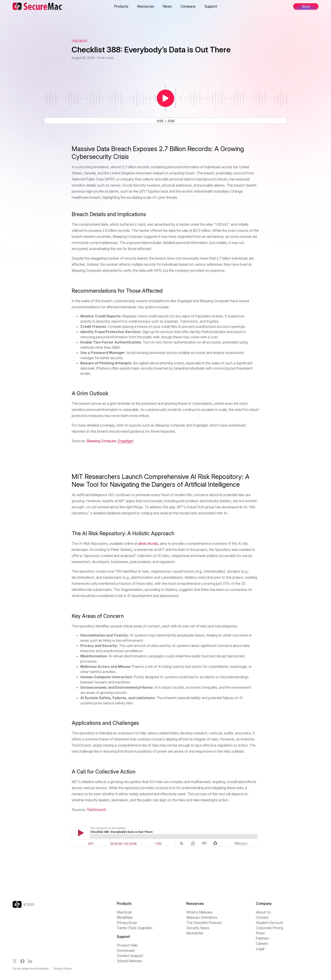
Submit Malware (129, 961)
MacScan (124, 912)
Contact (262, 917)
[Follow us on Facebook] (22, 961)
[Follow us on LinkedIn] (30, 961)
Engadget (125, 441)
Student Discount (270, 923)
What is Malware (199, 912)
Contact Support (130, 956)
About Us (263, 912)
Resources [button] (146, 6)
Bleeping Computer (101, 441)
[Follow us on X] (15, 961)
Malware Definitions (202, 917)
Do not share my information (31, 969)
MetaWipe (125, 917)
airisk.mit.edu (148, 543)
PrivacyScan (127, 923)
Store (306, 6)
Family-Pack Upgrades (135, 928)
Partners (262, 938)
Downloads (126, 950)
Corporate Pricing (270, 928)
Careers (262, 943)
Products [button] (121, 6)
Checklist (80, 41)
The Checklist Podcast (204, 923)
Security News (198, 928)
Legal (260, 949)
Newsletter (195, 933)
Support (211, 6)
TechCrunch (96, 810)
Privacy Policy (63, 969)
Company (188, 6)
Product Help (127, 945)
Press (260, 933)
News (167, 6)
